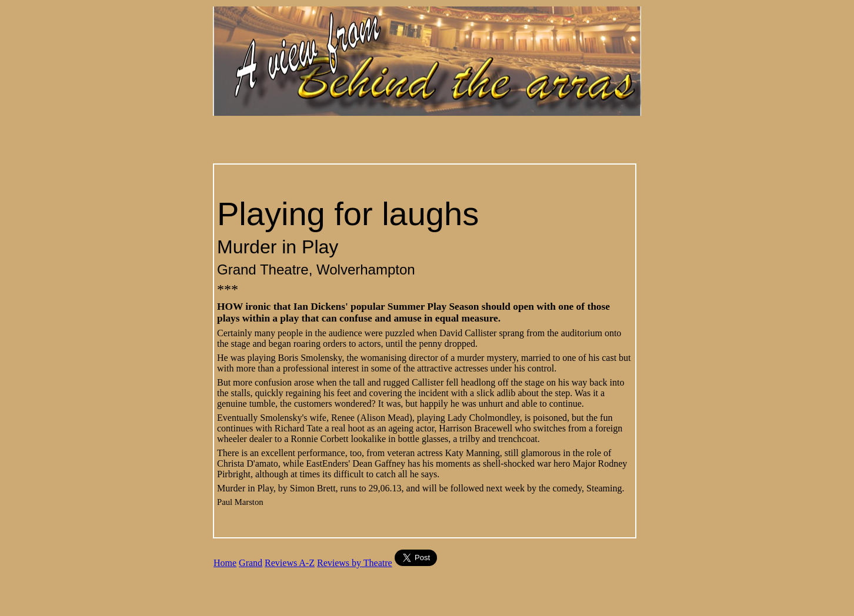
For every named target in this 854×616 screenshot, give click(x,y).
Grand (251, 563)
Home (225, 563)
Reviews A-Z (290, 563)
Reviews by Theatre (355, 563)
